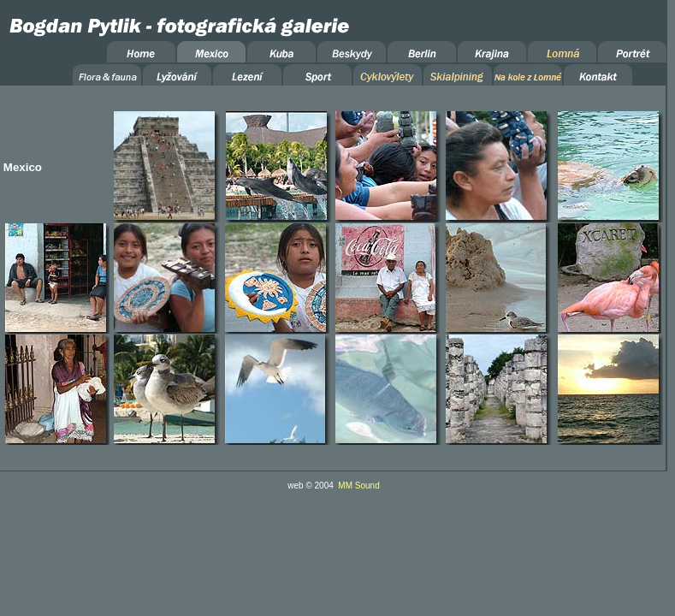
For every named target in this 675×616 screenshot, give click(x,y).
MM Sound (358, 486)
